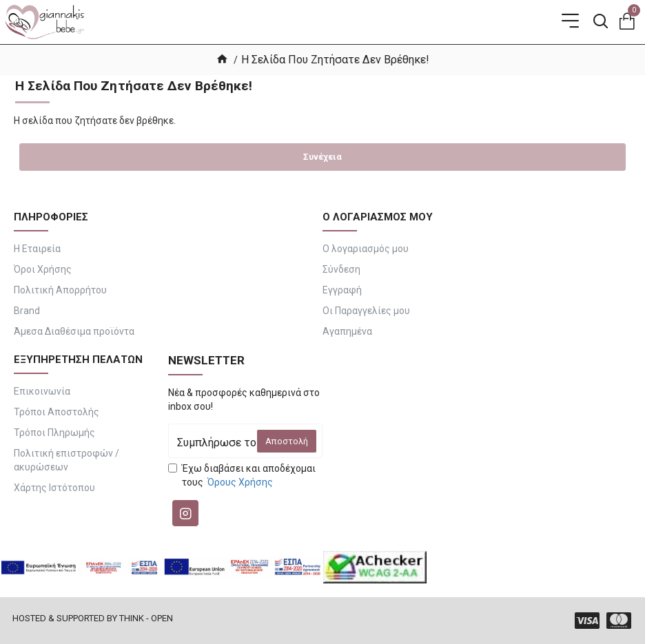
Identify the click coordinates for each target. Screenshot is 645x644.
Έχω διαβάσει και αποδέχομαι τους (242, 476)
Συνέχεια (322, 157)
